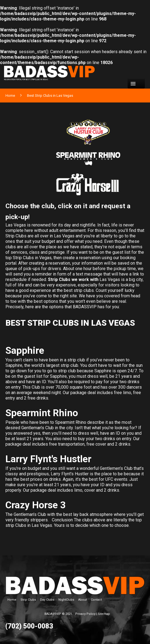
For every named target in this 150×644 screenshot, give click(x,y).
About (82, 600)
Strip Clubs (28, 600)
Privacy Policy (85, 614)
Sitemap (104, 614)
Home (10, 96)
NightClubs (66, 600)
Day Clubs (47, 600)
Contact (96, 600)
